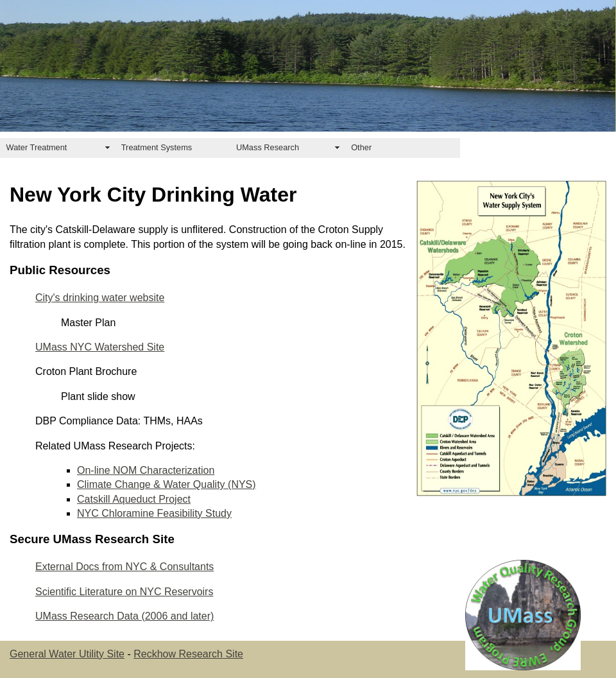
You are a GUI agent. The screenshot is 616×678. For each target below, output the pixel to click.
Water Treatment (37, 147)
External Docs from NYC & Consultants (124, 567)
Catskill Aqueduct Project (134, 499)
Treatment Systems (157, 147)
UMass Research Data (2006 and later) (124, 616)
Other (361, 147)
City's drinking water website (100, 298)
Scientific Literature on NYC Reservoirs (124, 592)
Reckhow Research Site (188, 654)
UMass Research (268, 147)
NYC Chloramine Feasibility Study (154, 513)
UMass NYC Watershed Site (100, 347)
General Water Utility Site (67, 654)
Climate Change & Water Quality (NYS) (167, 484)
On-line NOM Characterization (146, 470)
